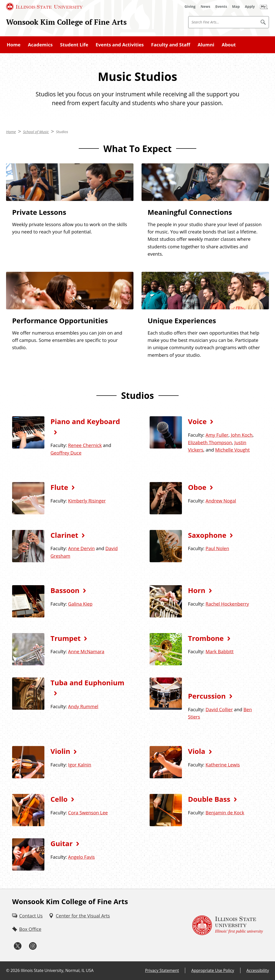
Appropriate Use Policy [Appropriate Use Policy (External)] (213, 970)
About (229, 44)
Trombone (206, 638)
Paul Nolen (217, 548)
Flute (59, 487)
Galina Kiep (80, 604)
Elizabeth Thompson (210, 442)
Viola (197, 751)
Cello (59, 799)
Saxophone (207, 535)
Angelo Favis (81, 857)
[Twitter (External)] (18, 946)
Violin (60, 751)
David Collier (219, 709)
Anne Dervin (81, 548)
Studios (62, 132)
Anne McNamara (86, 651)
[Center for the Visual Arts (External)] (79, 916)
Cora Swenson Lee (88, 812)
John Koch (242, 435)
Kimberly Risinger (87, 501)
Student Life (74, 44)
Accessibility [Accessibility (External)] (258, 970)
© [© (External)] (8, 970)
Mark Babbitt (220, 651)
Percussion (207, 696)
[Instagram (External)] (33, 946)
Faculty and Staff (171, 44)
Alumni (206, 44)
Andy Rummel (83, 706)
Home (14, 44)
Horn (197, 590)
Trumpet (65, 638)
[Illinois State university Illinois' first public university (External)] (228, 925)
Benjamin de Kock (225, 812)
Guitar (62, 843)
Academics (40, 44)
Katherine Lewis (223, 765)
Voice (197, 421)
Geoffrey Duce (66, 453)
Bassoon (65, 590)
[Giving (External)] (190, 7)
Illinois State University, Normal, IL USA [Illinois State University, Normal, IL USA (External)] (57, 970)
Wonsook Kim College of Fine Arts (66, 22)
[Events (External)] (221, 7)
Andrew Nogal (221, 501)
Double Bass (209, 799)
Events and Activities (120, 44)
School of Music (36, 132)
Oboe (197, 487)
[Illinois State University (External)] (44, 7)
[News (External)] (205, 7)
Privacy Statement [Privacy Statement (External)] (162, 970)
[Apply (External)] (250, 7)
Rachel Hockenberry (227, 604)
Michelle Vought (232, 450)
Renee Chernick (85, 445)
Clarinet (64, 535)
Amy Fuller (217, 435)
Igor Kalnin (80, 765)
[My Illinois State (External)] (264, 7)
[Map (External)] (236, 7)
